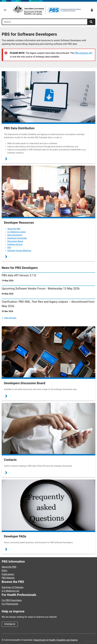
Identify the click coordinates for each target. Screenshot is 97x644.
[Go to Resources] (48, 192)
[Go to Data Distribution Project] (48, 98)
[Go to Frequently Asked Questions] (48, 506)
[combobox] (45, 22)
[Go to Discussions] (48, 353)
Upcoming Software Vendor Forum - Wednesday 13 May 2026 (41, 289)
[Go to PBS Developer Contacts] (48, 429)
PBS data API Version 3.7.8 (19, 275)
